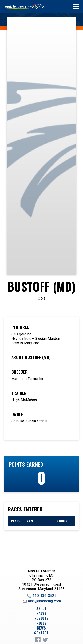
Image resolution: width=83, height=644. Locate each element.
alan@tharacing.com (42, 601)
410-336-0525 (41, 596)
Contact (41, 633)
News (41, 628)
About (42, 608)
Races (42, 613)
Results (41, 618)
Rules (41, 623)
